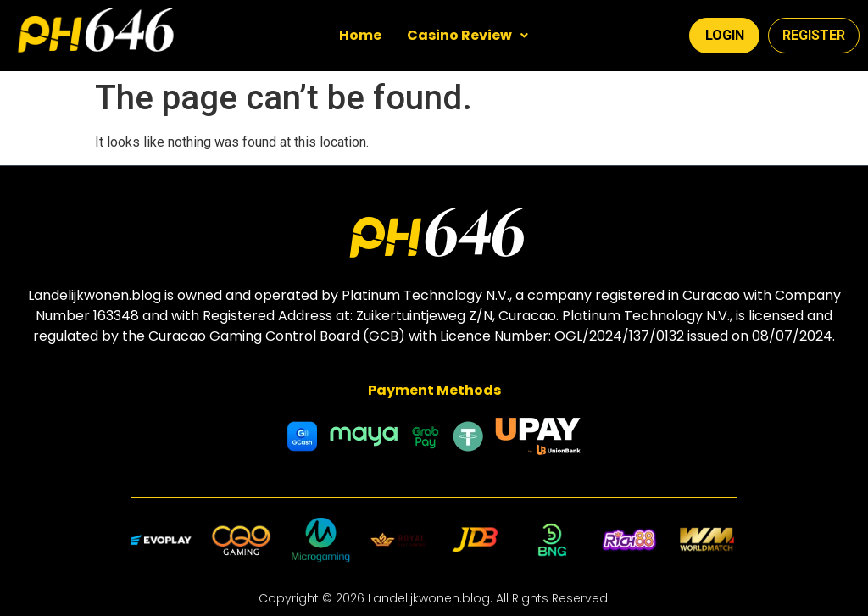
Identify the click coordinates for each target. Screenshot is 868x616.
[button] (467, 36)
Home (360, 35)
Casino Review (467, 35)
